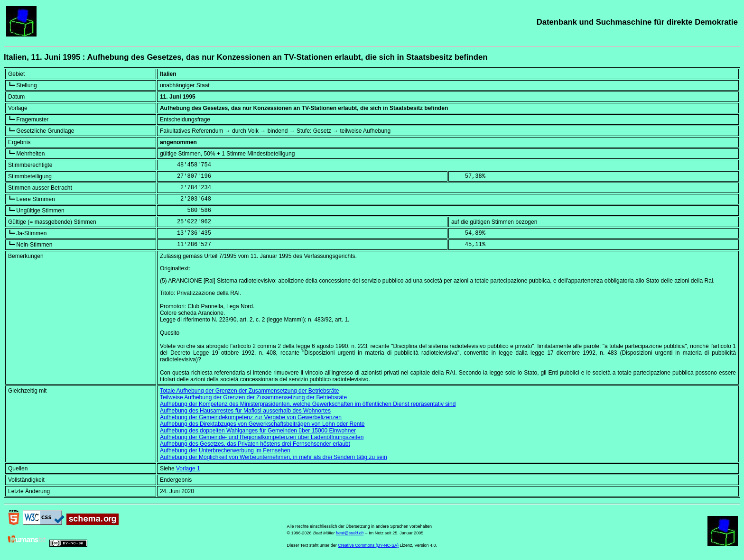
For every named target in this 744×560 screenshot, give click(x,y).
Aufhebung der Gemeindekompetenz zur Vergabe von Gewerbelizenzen (251, 417)
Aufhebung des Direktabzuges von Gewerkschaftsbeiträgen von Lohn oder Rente (262, 424)
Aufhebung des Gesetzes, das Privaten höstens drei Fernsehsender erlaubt (255, 444)
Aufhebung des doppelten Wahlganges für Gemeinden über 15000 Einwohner (258, 431)
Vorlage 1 (188, 468)
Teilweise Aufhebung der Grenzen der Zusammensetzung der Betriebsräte (253, 397)
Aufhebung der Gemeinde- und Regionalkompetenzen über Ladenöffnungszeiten (262, 437)
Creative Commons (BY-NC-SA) (368, 545)
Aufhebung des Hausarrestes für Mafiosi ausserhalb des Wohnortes (245, 411)
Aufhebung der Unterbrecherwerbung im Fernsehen (225, 450)
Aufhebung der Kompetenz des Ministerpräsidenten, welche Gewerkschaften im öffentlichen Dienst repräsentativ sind (308, 404)
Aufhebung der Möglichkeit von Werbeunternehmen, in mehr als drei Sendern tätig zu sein (274, 457)
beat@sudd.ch (350, 533)
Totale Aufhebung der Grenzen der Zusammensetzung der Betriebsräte (250, 391)
